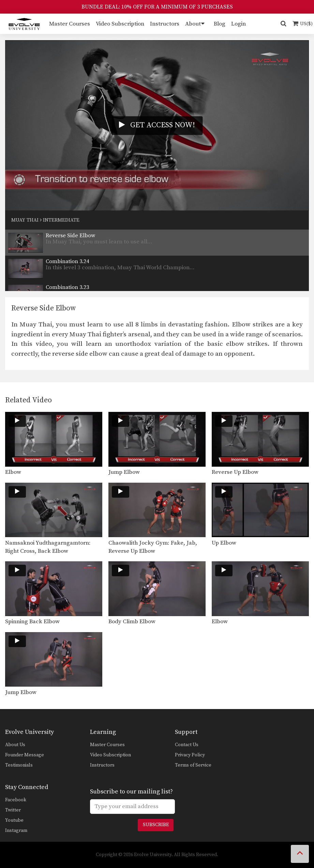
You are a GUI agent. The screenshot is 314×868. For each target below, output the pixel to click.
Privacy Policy (190, 755)
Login (238, 24)
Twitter (13, 810)
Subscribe (156, 825)
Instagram (16, 831)
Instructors (165, 24)
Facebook (16, 800)
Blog (220, 24)
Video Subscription (120, 24)
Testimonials (19, 765)
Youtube (14, 820)
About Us (15, 745)
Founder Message (25, 755)
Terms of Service (193, 765)
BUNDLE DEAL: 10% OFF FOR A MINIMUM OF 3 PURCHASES (157, 7)
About (193, 24)
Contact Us (187, 745)
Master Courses (70, 24)
